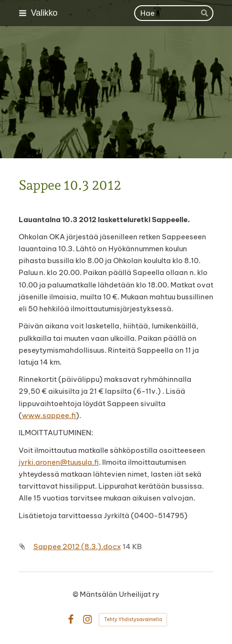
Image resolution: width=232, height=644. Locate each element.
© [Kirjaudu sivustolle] (76, 594)
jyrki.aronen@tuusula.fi (59, 462)
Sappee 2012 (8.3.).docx (77, 547)
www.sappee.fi (49, 415)
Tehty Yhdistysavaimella (133, 619)
